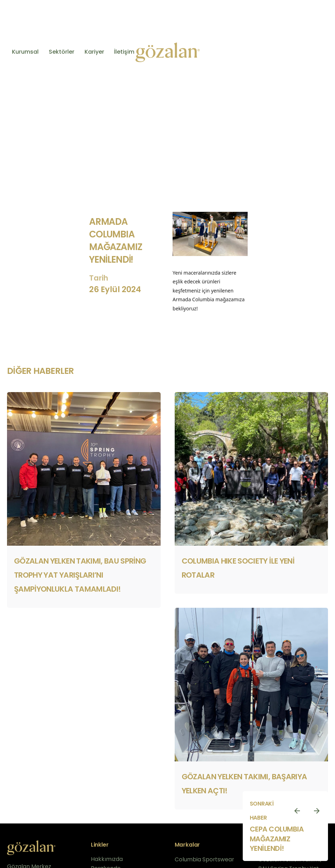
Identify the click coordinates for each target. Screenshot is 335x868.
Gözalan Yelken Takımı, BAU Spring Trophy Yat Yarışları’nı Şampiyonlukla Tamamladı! (80, 575)
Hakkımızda (107, 859)
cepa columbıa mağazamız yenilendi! (277, 839)
